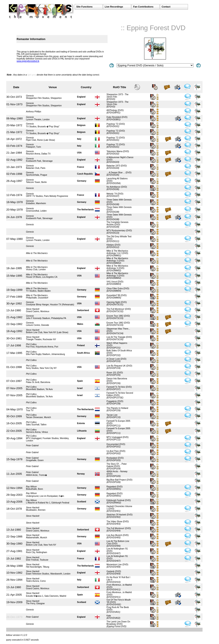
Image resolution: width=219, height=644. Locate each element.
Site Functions (84, 7)
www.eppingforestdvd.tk (28, 61)
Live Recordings (114, 7)
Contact (166, 7)
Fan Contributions (143, 7)
